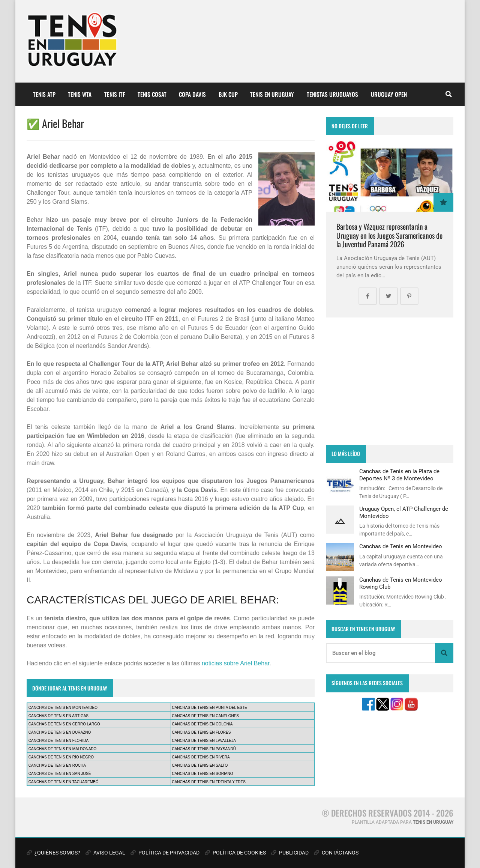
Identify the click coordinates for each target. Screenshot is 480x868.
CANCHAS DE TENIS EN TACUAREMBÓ (64, 782)
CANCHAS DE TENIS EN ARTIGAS (58, 716)
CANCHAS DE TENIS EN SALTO (200, 765)
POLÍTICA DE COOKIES (235, 853)
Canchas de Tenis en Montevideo (401, 546)
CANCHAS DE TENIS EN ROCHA (57, 765)
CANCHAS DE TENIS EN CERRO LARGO (64, 724)
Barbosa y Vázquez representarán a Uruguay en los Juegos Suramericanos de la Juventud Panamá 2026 (389, 235)
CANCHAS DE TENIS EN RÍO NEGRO (61, 757)
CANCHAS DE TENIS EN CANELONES (205, 716)
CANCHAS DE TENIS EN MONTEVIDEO (63, 708)
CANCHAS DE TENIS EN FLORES (201, 732)
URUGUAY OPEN (389, 94)
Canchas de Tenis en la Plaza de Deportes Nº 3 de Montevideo (399, 475)
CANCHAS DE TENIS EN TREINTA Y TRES (209, 782)
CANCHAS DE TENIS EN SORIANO (202, 774)
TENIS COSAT (152, 94)
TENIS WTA (80, 94)
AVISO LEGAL (105, 853)
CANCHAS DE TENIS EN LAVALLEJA (204, 741)
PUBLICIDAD (290, 853)
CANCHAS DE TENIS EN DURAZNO (60, 732)
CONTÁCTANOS (336, 853)
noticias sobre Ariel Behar (236, 663)
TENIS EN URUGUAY (272, 94)
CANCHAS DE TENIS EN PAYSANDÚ (204, 749)
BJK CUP (228, 94)
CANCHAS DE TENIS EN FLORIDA (58, 741)
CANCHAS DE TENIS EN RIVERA (201, 757)
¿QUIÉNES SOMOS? (53, 853)
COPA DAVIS (192, 94)
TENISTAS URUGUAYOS (332, 94)
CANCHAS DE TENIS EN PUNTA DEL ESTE (209, 708)
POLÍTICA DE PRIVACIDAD (165, 853)
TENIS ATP (44, 94)
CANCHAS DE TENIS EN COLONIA (202, 724)
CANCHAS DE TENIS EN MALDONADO (63, 749)
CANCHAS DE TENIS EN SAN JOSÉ (60, 774)
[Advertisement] (390, 381)
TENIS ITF (115, 94)
